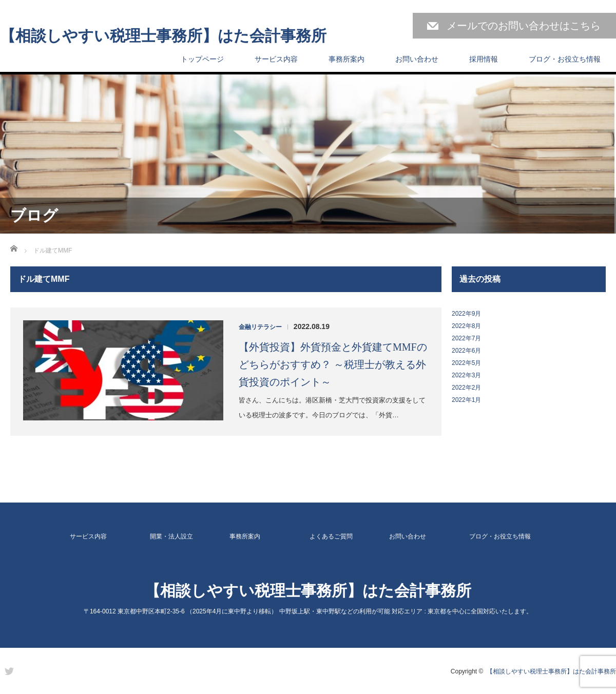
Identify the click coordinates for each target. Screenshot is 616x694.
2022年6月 (466, 351)
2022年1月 (466, 400)
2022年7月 (466, 338)
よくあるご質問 (331, 536)
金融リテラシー (260, 327)
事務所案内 (346, 59)
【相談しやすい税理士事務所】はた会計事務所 (163, 36)
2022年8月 (466, 326)
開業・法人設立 (171, 536)
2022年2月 (466, 388)
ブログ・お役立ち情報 (565, 59)
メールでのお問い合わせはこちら (524, 26)
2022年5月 (466, 363)
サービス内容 (276, 59)
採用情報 (484, 59)
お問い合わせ (417, 59)
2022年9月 (466, 314)
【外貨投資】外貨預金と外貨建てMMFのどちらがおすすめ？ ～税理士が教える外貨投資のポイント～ (333, 364)
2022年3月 (466, 375)
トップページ (202, 59)
